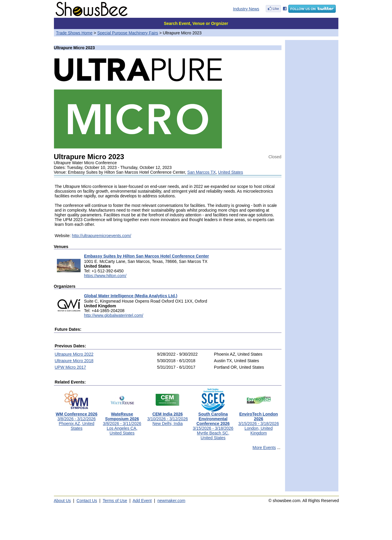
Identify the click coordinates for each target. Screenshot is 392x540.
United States (231, 172)
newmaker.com (171, 501)
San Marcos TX (201, 172)
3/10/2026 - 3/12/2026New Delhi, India (168, 417)
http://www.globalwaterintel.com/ (114, 315)
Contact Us (87, 501)
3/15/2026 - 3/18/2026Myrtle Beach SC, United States (213, 424)
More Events (264, 448)
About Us (63, 501)
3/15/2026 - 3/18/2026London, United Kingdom (259, 422)
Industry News (246, 9)
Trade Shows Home (74, 33)
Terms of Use (115, 501)
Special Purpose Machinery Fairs (128, 33)
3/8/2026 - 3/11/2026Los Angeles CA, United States (122, 422)
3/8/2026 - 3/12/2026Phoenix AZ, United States (77, 419)
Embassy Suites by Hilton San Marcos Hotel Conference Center (147, 256)
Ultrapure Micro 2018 (74, 361)
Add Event (142, 501)
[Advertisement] (168, 473)
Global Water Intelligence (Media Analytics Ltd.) (131, 296)
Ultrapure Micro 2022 (74, 354)
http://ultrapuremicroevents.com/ (102, 236)
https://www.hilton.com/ (105, 276)
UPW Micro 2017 (71, 367)
